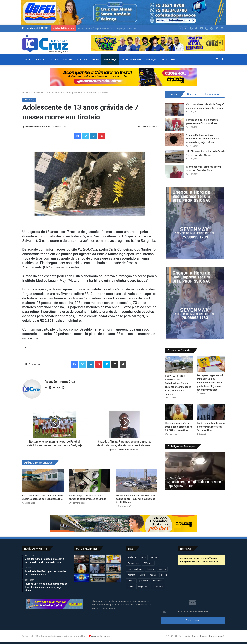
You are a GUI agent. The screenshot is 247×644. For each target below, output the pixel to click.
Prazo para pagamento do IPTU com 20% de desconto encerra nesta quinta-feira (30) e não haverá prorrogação (210, 383)
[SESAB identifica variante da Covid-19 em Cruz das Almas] (174, 156)
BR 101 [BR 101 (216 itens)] (154, 557)
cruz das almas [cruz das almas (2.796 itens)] (135, 569)
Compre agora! (216, 636)
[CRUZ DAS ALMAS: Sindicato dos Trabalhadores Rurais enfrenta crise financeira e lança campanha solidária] (179, 364)
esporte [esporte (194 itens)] (162, 569)
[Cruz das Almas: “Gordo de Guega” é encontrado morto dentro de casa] (174, 109)
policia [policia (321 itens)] (164, 575)
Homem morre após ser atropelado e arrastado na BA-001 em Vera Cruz (179, 427)
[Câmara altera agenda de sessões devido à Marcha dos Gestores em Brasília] (98, 578)
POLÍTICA (82, 59)
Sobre (195, 636)
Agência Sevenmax (101, 636)
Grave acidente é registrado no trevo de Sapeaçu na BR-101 (107, 28)
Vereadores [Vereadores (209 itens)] (158, 587)
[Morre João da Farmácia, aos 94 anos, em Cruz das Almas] (174, 172)
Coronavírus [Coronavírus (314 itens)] (133, 563)
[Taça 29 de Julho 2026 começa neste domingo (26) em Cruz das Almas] (82, 578)
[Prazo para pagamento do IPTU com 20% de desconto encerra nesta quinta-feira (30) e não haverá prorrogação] (211, 364)
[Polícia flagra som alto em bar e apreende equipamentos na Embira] (90, 481)
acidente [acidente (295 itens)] (132, 557)
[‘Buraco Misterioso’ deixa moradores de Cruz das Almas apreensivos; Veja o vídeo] (174, 140)
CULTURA (53, 59)
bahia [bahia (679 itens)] (143, 557)
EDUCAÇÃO (151, 59)
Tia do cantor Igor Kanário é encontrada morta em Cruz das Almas (211, 427)
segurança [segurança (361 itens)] (143, 587)
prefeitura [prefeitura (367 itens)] (144, 581)
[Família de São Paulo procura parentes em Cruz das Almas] (174, 124)
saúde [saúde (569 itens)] (131, 587)
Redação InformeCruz (35, 127)
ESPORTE (68, 59)
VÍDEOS (40, 59)
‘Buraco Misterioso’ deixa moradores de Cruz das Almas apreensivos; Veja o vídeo (203, 139)
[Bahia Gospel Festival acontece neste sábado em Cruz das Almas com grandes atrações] (114, 569)
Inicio (28, 59)
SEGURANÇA (110, 59)
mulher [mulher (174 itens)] (153, 575)
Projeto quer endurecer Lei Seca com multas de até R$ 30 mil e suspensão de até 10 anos (135, 499)
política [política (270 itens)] (131, 581)
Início (26, 93)
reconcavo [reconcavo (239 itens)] (158, 581)
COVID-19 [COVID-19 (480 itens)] (148, 563)
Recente (192, 94)
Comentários (213, 94)
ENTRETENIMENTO (131, 59)
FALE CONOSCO (170, 59)
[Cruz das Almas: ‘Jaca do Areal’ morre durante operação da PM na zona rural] (43, 481)
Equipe (204, 636)
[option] (195, 471)
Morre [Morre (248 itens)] (143, 575)
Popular (174, 94)
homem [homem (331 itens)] (131, 575)
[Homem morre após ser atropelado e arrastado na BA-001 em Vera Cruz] (179, 412)
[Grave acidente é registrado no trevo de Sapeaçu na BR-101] (82, 559)
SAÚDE (95, 59)
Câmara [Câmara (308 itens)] (150, 569)
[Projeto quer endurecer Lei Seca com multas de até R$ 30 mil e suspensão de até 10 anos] (136, 481)
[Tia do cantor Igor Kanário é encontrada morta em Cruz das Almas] (211, 412)
